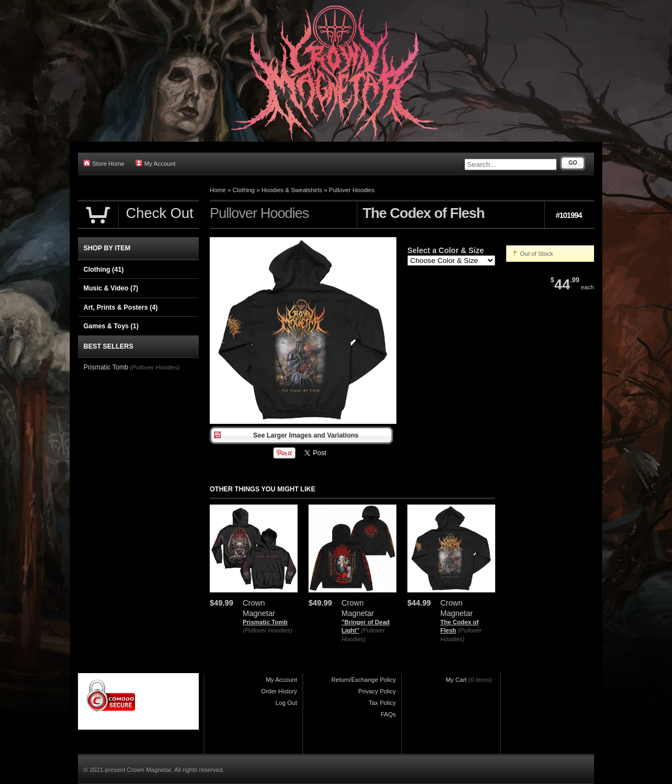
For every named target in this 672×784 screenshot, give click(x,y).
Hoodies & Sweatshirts (292, 190)
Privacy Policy (377, 691)
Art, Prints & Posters (121, 307)
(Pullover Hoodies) (267, 630)
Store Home (104, 163)
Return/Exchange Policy (364, 680)
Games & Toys (111, 326)
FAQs (388, 714)
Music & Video (111, 288)
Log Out (286, 703)
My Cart (457, 680)
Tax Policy (382, 703)
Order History (279, 691)
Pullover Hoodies (352, 190)
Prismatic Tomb (265, 622)
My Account (156, 163)
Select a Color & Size (446, 250)
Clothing (244, 190)
